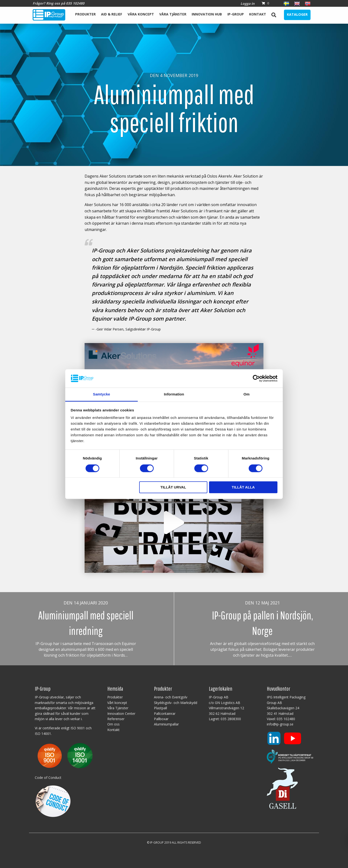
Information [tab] (174, 394)
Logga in (247, 4)
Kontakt (258, 14)
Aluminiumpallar (166, 724)
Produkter (85, 14)
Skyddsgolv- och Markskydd (176, 703)
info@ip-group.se (280, 724)
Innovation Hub (207, 14)
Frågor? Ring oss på (58, 3)
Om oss (113, 724)
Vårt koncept (117, 703)
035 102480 (286, 719)
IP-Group (236, 14)
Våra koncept (141, 14)
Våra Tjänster (173, 14)
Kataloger (297, 14)
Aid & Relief (112, 14)
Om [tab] (246, 394)
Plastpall (160, 708)
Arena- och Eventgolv (171, 697)
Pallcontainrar (165, 714)
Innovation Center (121, 714)
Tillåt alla (243, 487)
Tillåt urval (173, 487)
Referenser (116, 719)
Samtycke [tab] (102, 394)
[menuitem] (85, 15)
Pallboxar (161, 719)
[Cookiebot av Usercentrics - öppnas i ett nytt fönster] (256, 378)
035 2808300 (231, 719)
